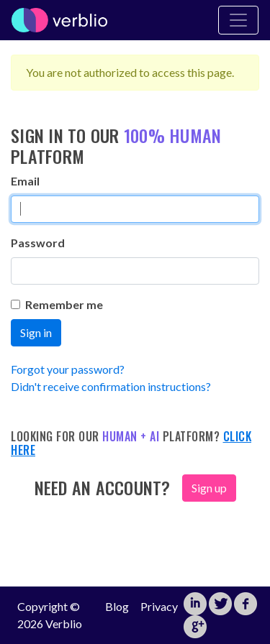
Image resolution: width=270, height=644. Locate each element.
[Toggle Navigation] (238, 20)
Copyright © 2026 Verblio (50, 615)
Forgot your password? (68, 369)
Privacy (159, 606)
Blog (117, 606)
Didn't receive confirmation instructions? (111, 386)
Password (38, 243)
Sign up (209, 488)
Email (25, 181)
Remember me (57, 304)
